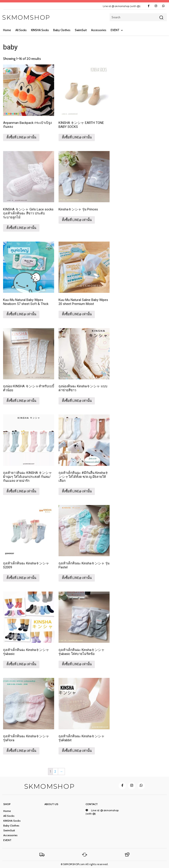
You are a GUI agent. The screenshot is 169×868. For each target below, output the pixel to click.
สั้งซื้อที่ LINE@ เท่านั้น (21, 137)
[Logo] (42, 855)
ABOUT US (51, 804)
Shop (7, 804)
